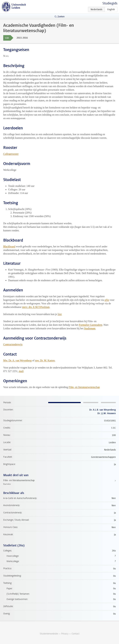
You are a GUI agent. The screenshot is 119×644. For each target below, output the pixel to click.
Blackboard (9, 246)
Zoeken (61, 17)
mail (21, 371)
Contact (75, 634)
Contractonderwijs (13, 344)
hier (60, 314)
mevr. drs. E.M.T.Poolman (36, 307)
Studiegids (110, 3)
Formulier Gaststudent (91, 325)
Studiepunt (90, 328)
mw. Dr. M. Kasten (45, 360)
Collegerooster (11, 154)
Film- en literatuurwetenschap (84, 387)
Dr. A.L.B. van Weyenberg (103, 410)
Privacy (65, 634)
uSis (107, 300)
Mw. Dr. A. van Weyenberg (17, 360)
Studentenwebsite (49, 634)
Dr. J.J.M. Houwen (107, 413)
